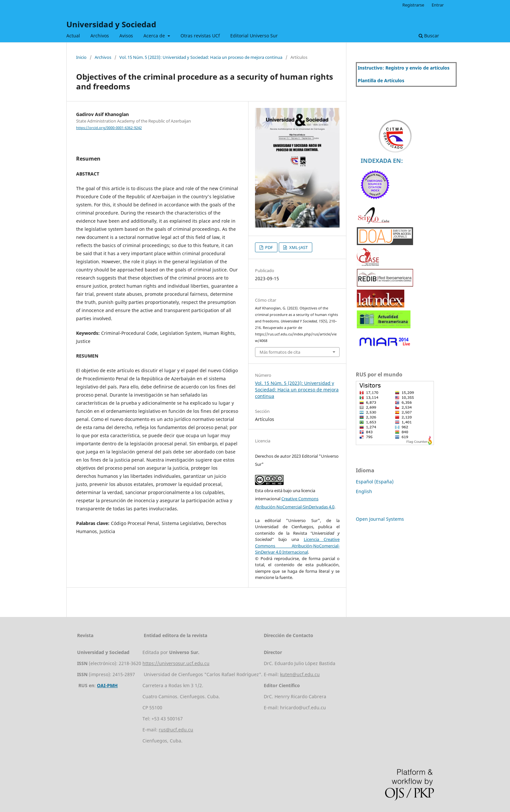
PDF (268, 247)
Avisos (126, 36)
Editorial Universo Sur (254, 36)
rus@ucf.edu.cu (176, 730)
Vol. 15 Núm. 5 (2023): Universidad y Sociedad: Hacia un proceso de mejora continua (201, 57)
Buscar (429, 36)
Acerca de (155, 36)
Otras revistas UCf (200, 36)
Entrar (438, 5)
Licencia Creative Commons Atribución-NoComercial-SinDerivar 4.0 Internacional (297, 546)
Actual (73, 36)
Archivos (100, 36)
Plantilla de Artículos (381, 80)
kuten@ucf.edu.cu (300, 674)
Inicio (81, 57)
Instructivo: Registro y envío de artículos (404, 68)
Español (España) (375, 482)
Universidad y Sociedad (111, 24)
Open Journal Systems (380, 519)
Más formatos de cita (280, 352)
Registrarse (413, 5)
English (364, 491)
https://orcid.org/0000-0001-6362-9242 (109, 128)
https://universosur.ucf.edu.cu (176, 663)
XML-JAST (298, 247)
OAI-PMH (107, 685)
